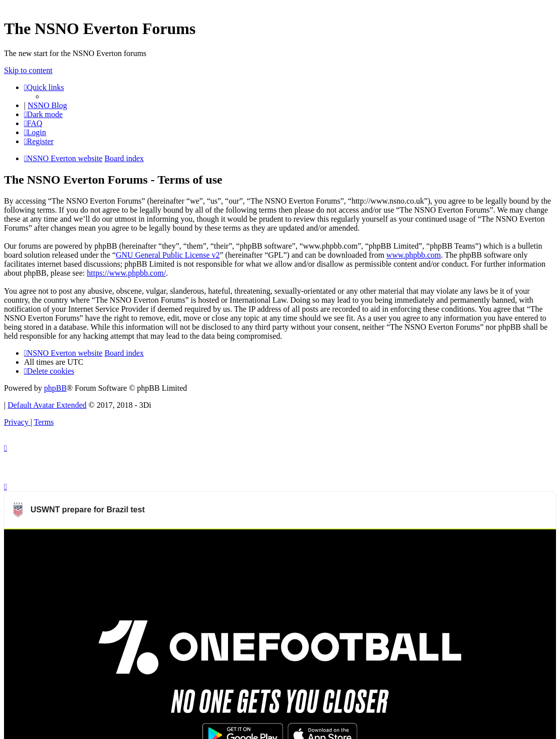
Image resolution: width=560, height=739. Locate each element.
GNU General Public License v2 (167, 255)
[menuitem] (33, 123)
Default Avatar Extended (47, 405)
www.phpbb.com (414, 255)
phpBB (55, 388)
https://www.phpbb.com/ (126, 273)
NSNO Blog (47, 105)
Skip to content (28, 70)
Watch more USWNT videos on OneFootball (480, 541)
